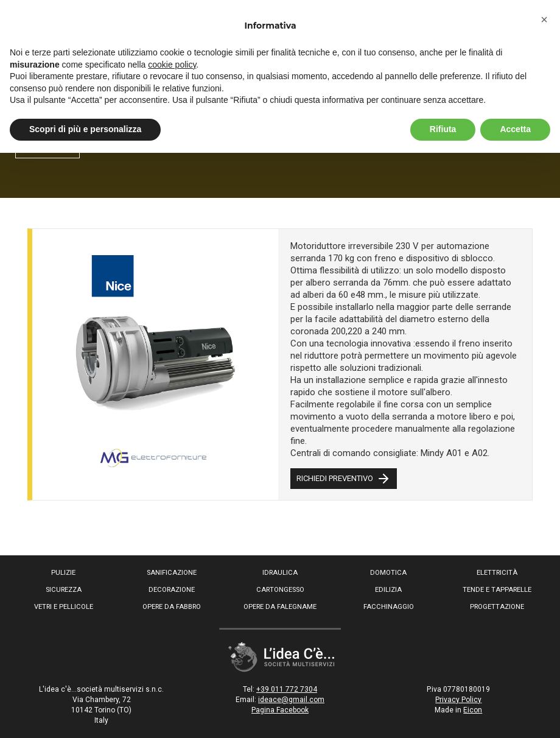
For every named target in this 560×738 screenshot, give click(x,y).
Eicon (473, 710)
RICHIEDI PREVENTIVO (344, 479)
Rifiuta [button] (443, 129)
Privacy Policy (458, 700)
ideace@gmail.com (291, 700)
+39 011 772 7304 (287, 689)
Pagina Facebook (280, 710)
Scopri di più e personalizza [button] (85, 129)
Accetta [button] (515, 129)
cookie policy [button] (172, 65)
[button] (544, 19)
